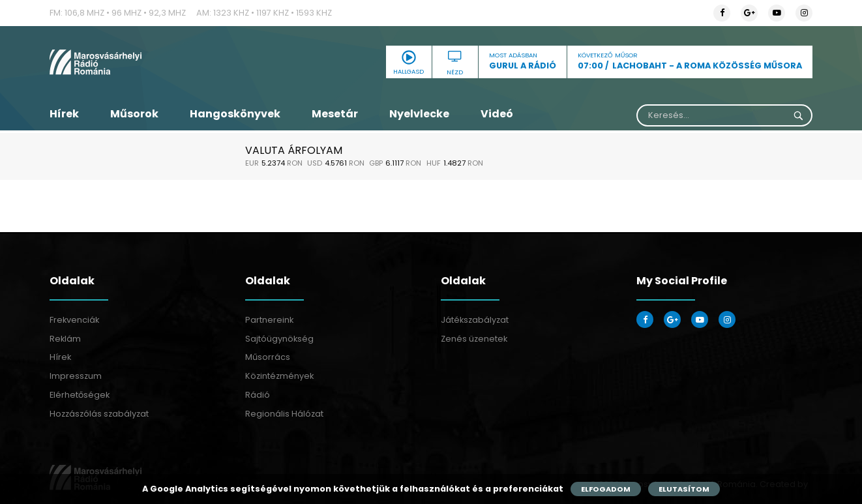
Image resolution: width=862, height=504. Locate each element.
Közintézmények (279, 376)
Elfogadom (606, 489)
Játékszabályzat (475, 320)
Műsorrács (268, 357)
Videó (497, 114)
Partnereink (269, 320)
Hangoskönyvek (235, 114)
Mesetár (335, 114)
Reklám (65, 339)
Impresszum (76, 376)
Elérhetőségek (80, 395)
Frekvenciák (74, 320)
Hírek (64, 114)
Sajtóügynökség (279, 339)
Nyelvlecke (419, 114)
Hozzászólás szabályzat (99, 414)
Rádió (258, 395)
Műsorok (134, 114)
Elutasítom (684, 489)
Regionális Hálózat (284, 414)
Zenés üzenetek (474, 339)
